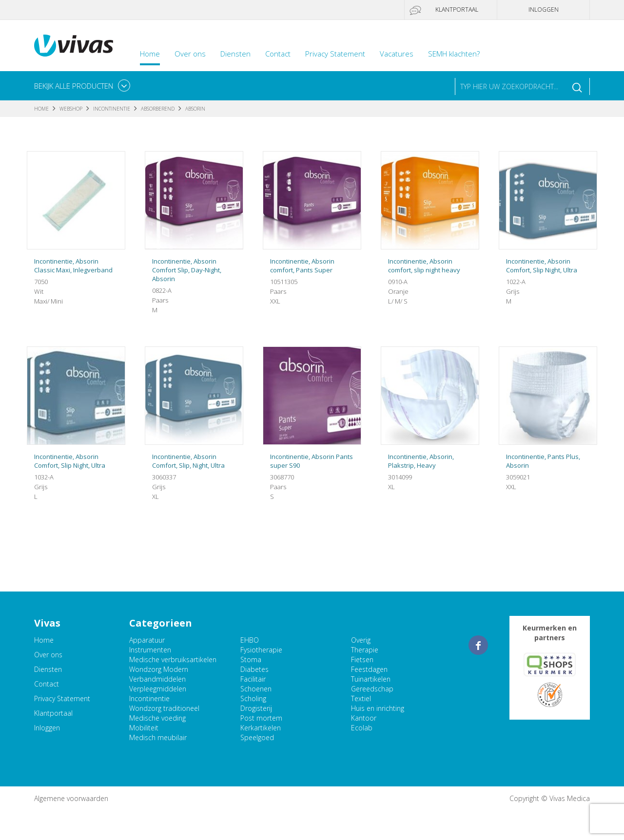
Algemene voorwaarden (71, 798)
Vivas (74, 46)
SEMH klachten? (454, 54)
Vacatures (397, 54)
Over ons (190, 54)
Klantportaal (457, 10)
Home (150, 54)
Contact (278, 54)
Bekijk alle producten (74, 86)
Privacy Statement (335, 54)
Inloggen (544, 10)
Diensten (235, 54)
